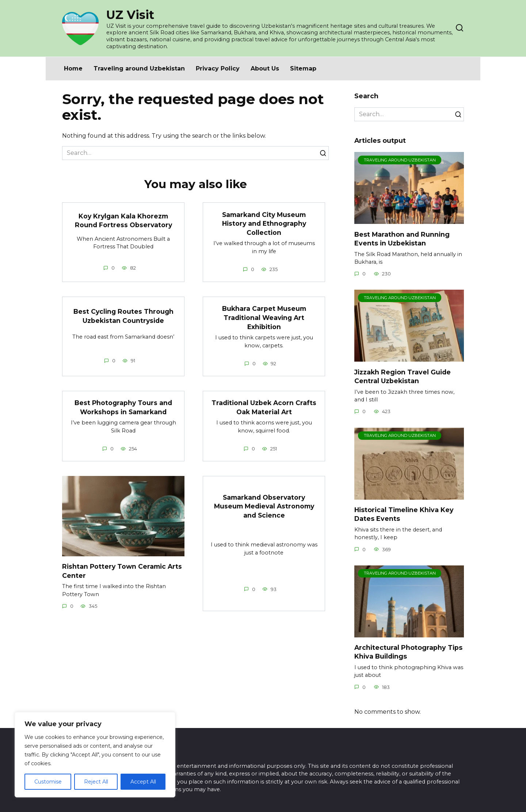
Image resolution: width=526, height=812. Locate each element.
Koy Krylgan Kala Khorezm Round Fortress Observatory (123, 221)
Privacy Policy (218, 68)
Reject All (96, 782)
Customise (48, 782)
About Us (265, 68)
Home (73, 68)
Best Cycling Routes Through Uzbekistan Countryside (123, 316)
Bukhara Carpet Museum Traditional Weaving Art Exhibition (264, 317)
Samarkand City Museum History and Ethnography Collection (264, 223)
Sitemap (303, 68)
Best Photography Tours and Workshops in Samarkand (123, 407)
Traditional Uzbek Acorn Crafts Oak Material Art (264, 407)
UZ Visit (130, 15)
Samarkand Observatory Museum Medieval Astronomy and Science (264, 506)
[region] (95, 755)
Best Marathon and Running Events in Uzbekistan (402, 239)
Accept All (143, 782)
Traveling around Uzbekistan (139, 68)
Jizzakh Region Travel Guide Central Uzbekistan (403, 376)
